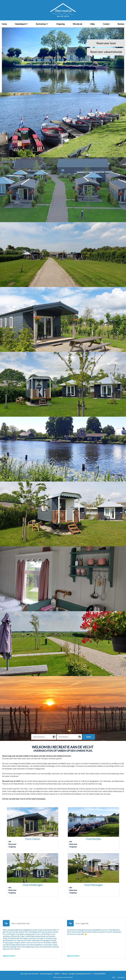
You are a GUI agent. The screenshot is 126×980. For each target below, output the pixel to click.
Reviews (121, 24)
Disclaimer (121, 977)
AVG (114, 977)
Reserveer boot (106, 43)
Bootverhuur (42, 24)
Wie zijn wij (77, 24)
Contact (106, 24)
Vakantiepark (21, 24)
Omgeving (60, 24)
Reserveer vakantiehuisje (106, 52)
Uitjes (92, 24)
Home (4, 24)
